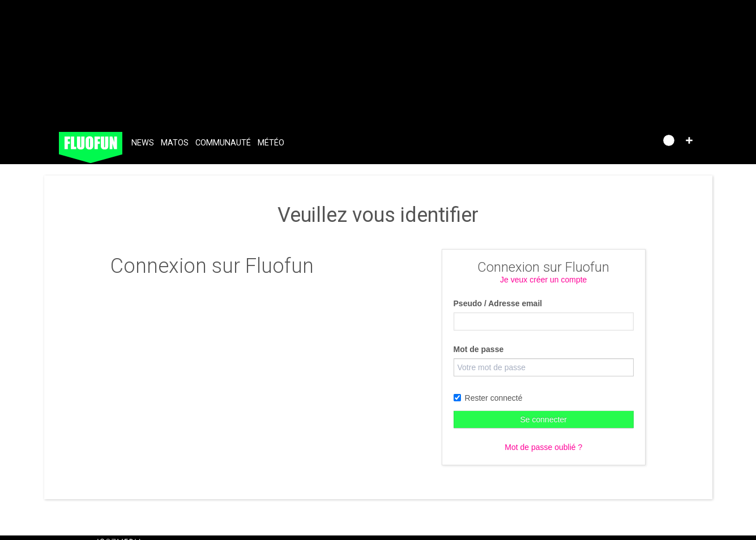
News (143, 143)
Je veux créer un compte (543, 280)
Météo (271, 143)
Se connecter (544, 419)
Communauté (223, 143)
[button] (689, 140)
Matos (175, 143)
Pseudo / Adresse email (498, 303)
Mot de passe (479, 349)
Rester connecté (488, 398)
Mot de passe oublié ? (543, 447)
